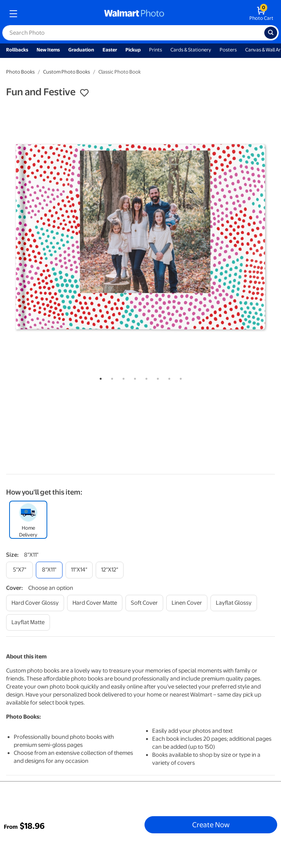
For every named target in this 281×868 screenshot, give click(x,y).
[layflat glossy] (234, 603)
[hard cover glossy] (35, 603)
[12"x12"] (110, 570)
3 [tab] (122, 377)
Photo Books (20, 72)
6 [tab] (156, 377)
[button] (84, 93)
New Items (48, 50)
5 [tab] (145, 377)
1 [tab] (99, 377)
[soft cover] (144, 603)
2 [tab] (111, 377)
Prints (156, 50)
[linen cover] (187, 603)
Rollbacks (17, 50)
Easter (110, 50)
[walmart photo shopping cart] (261, 14)
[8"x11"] (49, 570)
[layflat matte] (28, 622)
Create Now (211, 825)
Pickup (133, 50)
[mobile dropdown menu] (13, 14)
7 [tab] (168, 377)
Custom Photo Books (67, 72)
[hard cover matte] (95, 603)
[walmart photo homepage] (134, 14)
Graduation (81, 50)
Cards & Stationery (191, 50)
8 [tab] (179, 377)
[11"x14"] (79, 570)
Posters (228, 50)
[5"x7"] (19, 570)
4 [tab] (133, 377)
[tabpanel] (140, 237)
